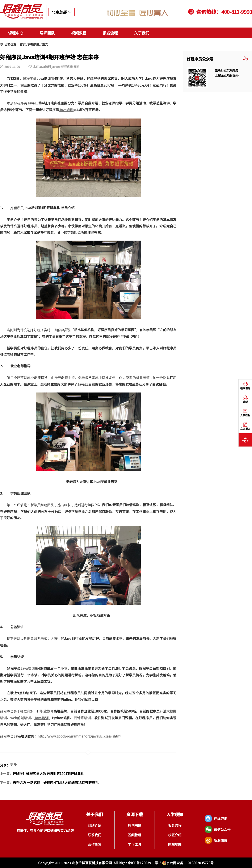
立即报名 (245, 426)
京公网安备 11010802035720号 (188, 863)
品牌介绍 (94, 825)
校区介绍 (175, 835)
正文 (45, 44)
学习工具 (135, 844)
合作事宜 (94, 844)
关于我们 (142, 33)
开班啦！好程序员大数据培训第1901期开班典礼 (48, 773)
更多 (13, 764)
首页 (23, 44)
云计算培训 (82, 718)
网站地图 (175, 844)
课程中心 (16, 33)
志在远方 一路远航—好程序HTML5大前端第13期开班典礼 (56, 782)
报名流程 (110, 33)
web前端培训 (21, 718)
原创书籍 (135, 825)
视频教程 (79, 33)
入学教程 (245, 413)
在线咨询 (245, 386)
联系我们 (94, 835)
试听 (245, 399)
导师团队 (47, 33)
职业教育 (47, 711)
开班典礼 (34, 44)
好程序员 (30, 78)
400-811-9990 (237, 12)
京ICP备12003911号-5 (145, 863)
